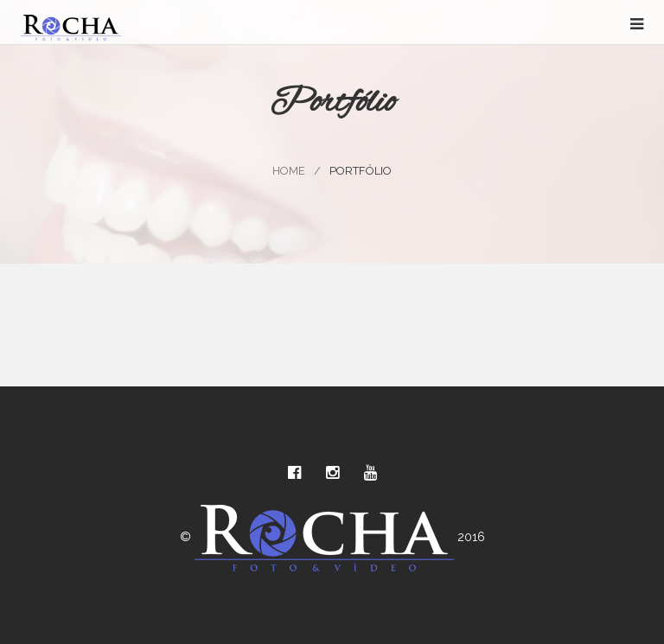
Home (289, 171)
